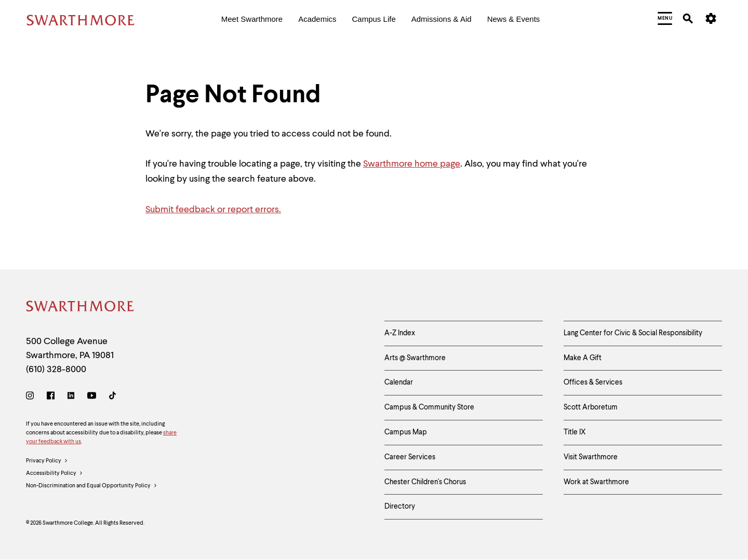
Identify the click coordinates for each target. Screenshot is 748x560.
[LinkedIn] (71, 397)
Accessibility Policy (55, 474)
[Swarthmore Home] (81, 308)
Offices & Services (593, 383)
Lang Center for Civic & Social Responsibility (633, 333)
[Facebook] (51, 397)
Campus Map (406, 432)
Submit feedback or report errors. (213, 210)
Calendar (399, 383)
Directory (400, 507)
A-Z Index (400, 333)
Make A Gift (583, 358)
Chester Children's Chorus (425, 482)
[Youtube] (92, 397)
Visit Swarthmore (591, 457)
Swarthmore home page (412, 164)
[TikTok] (112, 397)
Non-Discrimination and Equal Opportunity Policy (92, 486)
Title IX (575, 432)
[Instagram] (32, 397)
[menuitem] (252, 20)
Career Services (410, 457)
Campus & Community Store (429, 407)
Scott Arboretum (591, 407)
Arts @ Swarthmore (415, 358)
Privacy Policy (47, 461)
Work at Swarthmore (596, 482)
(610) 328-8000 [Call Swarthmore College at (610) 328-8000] (56, 370)
